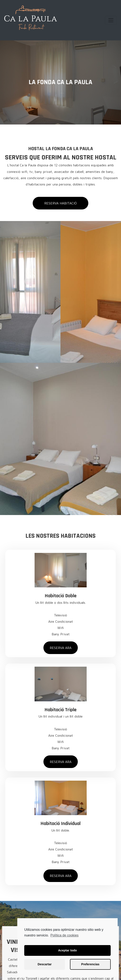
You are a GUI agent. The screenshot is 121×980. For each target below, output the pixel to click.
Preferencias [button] (90, 964)
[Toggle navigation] (111, 20)
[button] (60, 203)
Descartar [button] (45, 964)
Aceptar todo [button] (68, 950)
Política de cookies (64, 935)
